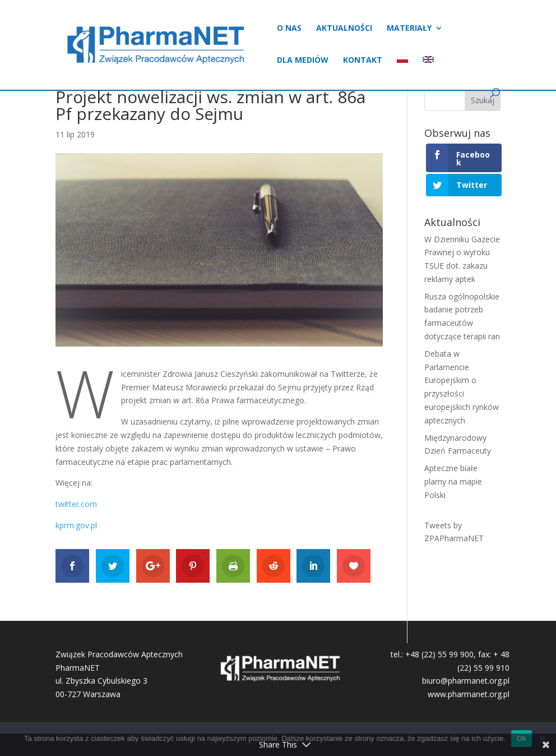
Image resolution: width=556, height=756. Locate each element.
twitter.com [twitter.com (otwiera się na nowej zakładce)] (76, 504)
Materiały (409, 29)
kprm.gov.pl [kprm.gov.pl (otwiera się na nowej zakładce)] (76, 525)
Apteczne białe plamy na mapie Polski (453, 481)
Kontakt (363, 61)
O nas (289, 29)
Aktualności (344, 29)
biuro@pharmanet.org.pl (466, 681)
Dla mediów (303, 61)
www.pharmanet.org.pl (469, 694)
